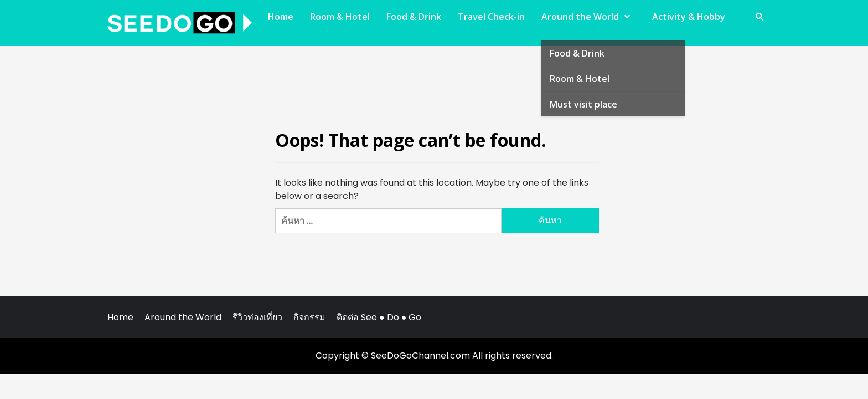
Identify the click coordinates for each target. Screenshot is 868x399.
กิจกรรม (309, 317)
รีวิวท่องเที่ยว (257, 317)
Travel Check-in (491, 17)
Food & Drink (414, 17)
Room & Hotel (340, 17)
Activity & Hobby (689, 17)
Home (281, 17)
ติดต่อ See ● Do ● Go (379, 317)
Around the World (588, 17)
